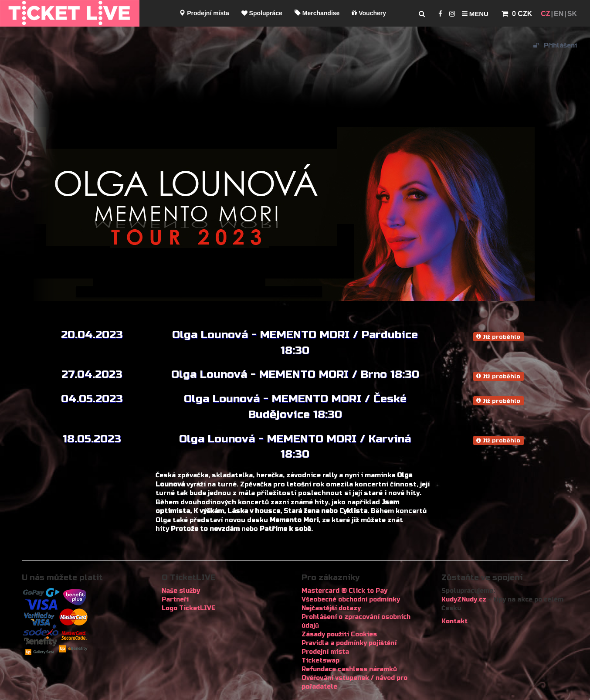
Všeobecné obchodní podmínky (351, 600)
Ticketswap (320, 661)
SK (572, 14)
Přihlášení (555, 46)
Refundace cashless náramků (349, 669)
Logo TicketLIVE (189, 608)
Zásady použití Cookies (339, 634)
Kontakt (454, 621)
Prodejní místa (204, 13)
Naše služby (181, 591)
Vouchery (369, 13)
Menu (475, 14)
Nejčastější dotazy (331, 608)
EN (559, 14)
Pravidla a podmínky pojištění (349, 643)
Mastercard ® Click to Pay (344, 591)
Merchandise (317, 13)
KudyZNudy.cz (464, 600)
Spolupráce (262, 13)
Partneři (175, 600)
